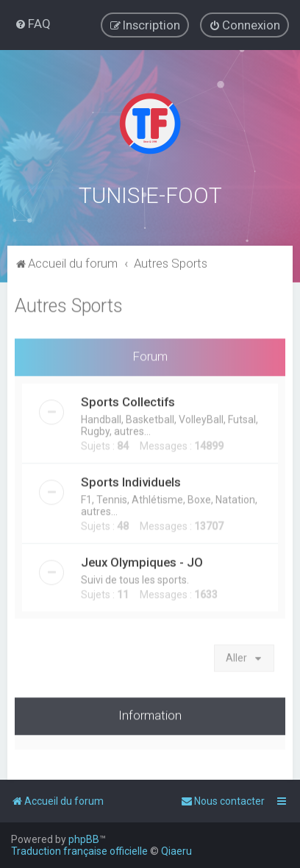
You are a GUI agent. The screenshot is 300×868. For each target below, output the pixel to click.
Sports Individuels (131, 480)
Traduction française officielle (79, 851)
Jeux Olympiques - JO (142, 561)
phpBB (84, 839)
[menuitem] (33, 24)
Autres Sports (69, 304)
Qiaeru (176, 851)
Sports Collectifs (128, 400)
